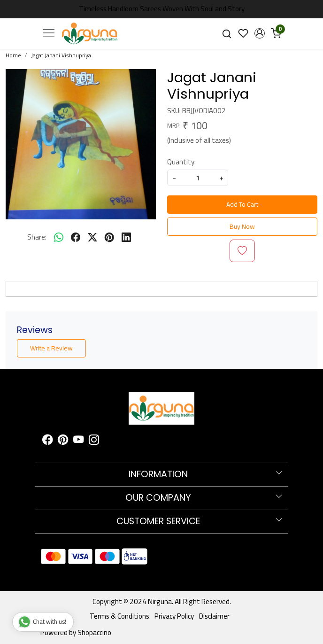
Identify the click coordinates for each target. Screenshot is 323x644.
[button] (259, 33)
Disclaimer (214, 616)
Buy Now (242, 226)
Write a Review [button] (51, 348)
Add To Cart (242, 204)
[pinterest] (109, 238)
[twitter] (92, 238)
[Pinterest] (63, 441)
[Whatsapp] (59, 238)
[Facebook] (47, 441)
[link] (227, 34)
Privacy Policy (174, 616)
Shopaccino (94, 632)
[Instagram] (94, 441)
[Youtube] (78, 441)
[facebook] (76, 238)
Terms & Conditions (119, 616)
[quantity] (198, 178)
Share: (37, 237)
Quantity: (181, 162)
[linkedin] (126, 238)
